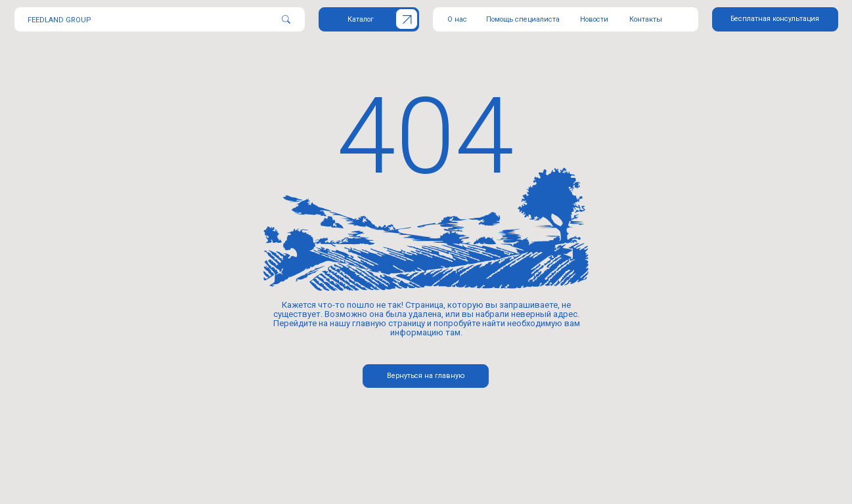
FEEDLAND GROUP (59, 20)
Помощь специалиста (523, 19)
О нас (457, 19)
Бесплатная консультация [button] (775, 19)
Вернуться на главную (426, 376)
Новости (594, 19)
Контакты (646, 19)
